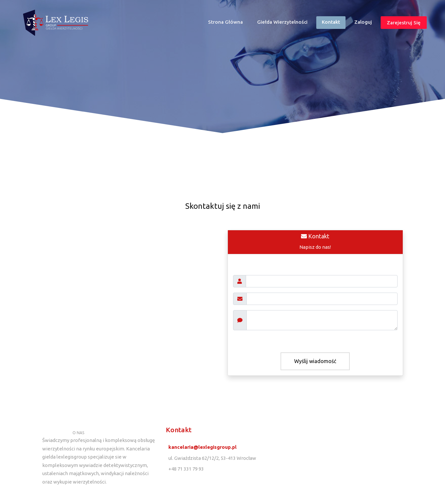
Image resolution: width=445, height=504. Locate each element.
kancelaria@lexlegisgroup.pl (203, 447)
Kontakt (331, 22)
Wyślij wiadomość (315, 361)
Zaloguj (363, 22)
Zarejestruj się (404, 23)
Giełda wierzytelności (282, 22)
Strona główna (228, 24)
